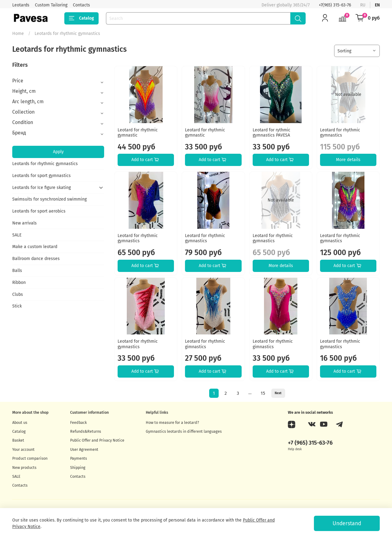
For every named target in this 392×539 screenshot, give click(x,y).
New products (24, 467)
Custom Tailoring (51, 5)
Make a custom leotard (35, 247)
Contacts (81, 5)
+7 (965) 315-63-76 (310, 443)
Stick (17, 306)
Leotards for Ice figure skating (41, 188)
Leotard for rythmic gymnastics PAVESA (271, 133)
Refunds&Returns (86, 431)
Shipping (78, 467)
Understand (347, 524)
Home (18, 34)
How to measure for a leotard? (172, 422)
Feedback (78, 422)
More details (348, 160)
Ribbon (19, 283)
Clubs (18, 294)
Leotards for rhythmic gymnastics (45, 164)
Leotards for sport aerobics (39, 211)
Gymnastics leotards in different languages (184, 431)
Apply (58, 152)
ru (363, 5)
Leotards (21, 5)
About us (20, 422)
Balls (17, 271)
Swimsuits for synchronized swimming (49, 199)
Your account (23, 449)
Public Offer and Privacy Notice (97, 440)
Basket (18, 440)
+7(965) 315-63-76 (335, 5)
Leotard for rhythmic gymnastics (340, 133)
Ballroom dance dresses (36, 259)
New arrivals (24, 223)
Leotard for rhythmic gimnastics (205, 344)
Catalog (81, 18)
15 (263, 393)
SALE (17, 235)
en (377, 5)
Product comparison (30, 458)
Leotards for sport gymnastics (41, 176)
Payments (79, 458)
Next (278, 393)
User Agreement (84, 449)
